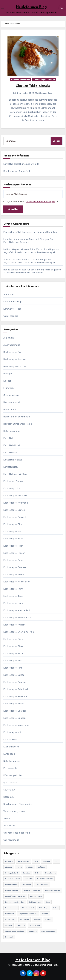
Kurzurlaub (9, 754)
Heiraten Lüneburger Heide (18, 424)
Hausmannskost (12, 402)
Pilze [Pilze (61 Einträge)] (56, 908)
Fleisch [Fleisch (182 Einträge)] (30, 867)
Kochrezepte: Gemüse (15, 567)
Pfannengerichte (12, 775)
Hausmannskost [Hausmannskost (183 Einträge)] (12, 879)
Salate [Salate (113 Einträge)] (45, 914)
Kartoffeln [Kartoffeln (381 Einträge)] (26, 885)
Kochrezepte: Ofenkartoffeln (19, 632)
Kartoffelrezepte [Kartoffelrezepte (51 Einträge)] (53, 890)
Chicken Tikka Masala (33, 86)
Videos (7, 818)
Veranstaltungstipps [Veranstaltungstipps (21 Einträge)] (15, 931)
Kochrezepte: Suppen (15, 718)
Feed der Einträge (13, 302)
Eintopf (7, 381)
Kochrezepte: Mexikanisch (17, 610)
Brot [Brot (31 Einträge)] (36, 861)
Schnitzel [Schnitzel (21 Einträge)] (24, 919)
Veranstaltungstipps (14, 811)
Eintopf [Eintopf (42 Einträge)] (9, 867)
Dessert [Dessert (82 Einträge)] (46, 861)
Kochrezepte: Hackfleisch (17, 582)
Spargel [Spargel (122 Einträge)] (37, 919)
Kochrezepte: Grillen (14, 575)
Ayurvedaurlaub (12, 345)
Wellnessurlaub (11, 840)
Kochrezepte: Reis (13, 661)
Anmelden (9, 294)
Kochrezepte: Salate (14, 675)
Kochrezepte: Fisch (13, 546)
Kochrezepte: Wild (13, 732)
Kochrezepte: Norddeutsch (17, 618)
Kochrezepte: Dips (13, 524)
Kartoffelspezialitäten (15, 474)
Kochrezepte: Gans (13, 560)
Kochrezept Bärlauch (14, 481)
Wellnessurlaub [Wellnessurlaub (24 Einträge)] (48, 931)
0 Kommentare (45, 93)
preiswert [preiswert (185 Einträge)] (10, 914)
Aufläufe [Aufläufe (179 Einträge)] (9, 861)
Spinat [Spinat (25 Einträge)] (48, 919)
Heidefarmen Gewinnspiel (17, 417)
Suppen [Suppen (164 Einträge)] (9, 925)
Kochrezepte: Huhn (21, 80)
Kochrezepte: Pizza (13, 646)
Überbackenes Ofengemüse (18, 804)
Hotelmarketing (12, 431)
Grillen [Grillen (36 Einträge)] (38, 873)
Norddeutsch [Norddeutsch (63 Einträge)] (11, 908)
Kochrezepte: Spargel (15, 711)
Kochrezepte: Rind (13, 668)
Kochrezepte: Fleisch (14, 553)
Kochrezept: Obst (12, 488)
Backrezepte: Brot (13, 352)
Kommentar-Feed (13, 309)
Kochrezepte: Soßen (14, 704)
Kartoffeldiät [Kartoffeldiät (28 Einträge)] (11, 885)
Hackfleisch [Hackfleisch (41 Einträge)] (50, 873)
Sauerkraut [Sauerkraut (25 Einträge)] (10, 919)
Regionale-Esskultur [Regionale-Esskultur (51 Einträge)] (28, 914)
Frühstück (9, 388)
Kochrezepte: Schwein (15, 696)
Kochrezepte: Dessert (15, 517)
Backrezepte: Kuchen (15, 359)
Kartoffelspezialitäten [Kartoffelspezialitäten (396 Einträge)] (15, 896)
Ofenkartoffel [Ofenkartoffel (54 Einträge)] (28, 908)
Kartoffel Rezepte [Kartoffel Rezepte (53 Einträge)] (32, 890)
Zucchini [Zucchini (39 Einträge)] (9, 937)
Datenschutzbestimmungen (40, 202)
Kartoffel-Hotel (12, 445)
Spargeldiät (9, 797)
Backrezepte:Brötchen (15, 366)
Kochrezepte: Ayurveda (16, 503)
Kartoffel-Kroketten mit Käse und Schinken (34, 232)
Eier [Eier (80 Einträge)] (57, 861)
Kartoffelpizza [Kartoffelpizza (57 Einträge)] (42, 885)
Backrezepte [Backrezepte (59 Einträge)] (23, 861)
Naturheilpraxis (11, 761)
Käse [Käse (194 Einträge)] (48, 902)
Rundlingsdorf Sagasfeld (17, 171)
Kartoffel (8, 438)
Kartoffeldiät (10, 453)
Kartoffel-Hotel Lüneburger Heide (21, 164)
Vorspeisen (9, 826)
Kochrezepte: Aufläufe (15, 496)
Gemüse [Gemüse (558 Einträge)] (26, 873)
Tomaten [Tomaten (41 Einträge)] (21, 925)
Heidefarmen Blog (31, 7)
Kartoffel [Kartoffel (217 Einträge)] (29, 879)
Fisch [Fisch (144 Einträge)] (19, 867)
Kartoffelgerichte (13, 460)
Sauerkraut (9, 790)
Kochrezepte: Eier (13, 531)
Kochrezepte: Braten (14, 510)
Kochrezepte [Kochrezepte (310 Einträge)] (36, 896)
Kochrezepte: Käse (13, 596)
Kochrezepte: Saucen (44, 80)
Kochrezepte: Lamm (14, 603)
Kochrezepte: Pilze (13, 639)
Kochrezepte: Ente (13, 539)
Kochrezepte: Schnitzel (16, 689)
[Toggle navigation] (3, 8)
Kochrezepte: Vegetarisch (17, 725)
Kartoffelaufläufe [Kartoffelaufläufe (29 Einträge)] (45, 879)
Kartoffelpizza (11, 467)
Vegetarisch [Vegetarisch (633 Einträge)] (35, 925)
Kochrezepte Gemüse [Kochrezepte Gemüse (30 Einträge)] (15, 902)
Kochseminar (10, 740)
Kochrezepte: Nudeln (14, 625)
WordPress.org (11, 316)
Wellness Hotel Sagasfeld (17, 833)
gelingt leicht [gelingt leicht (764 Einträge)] (12, 873)
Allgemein (9, 338)
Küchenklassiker (12, 747)
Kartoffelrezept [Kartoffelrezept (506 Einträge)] (12, 890)
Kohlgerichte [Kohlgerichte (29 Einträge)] (35, 902)
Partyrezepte (10, 768)
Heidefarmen (10, 410)
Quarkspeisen (10, 783)
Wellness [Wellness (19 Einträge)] (33, 931)
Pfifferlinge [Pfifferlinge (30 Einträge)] (44, 908)
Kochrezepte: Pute (13, 653)
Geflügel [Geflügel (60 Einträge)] (41, 867)
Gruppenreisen (11, 395)
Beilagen (8, 374)
